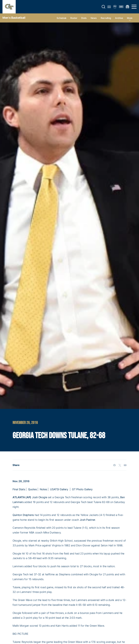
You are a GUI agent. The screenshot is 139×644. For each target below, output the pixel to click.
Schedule (61, 18)
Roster (74, 18)
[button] (104, 7)
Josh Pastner (87, 520)
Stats (84, 18)
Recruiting (106, 18)
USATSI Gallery (59, 489)
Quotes (32, 489)
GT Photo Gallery (82, 489)
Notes (43, 489)
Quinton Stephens (23, 515)
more (130, 18)
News (94, 18)
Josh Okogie (40, 497)
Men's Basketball (14, 18)
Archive (119, 18)
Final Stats (19, 489)
